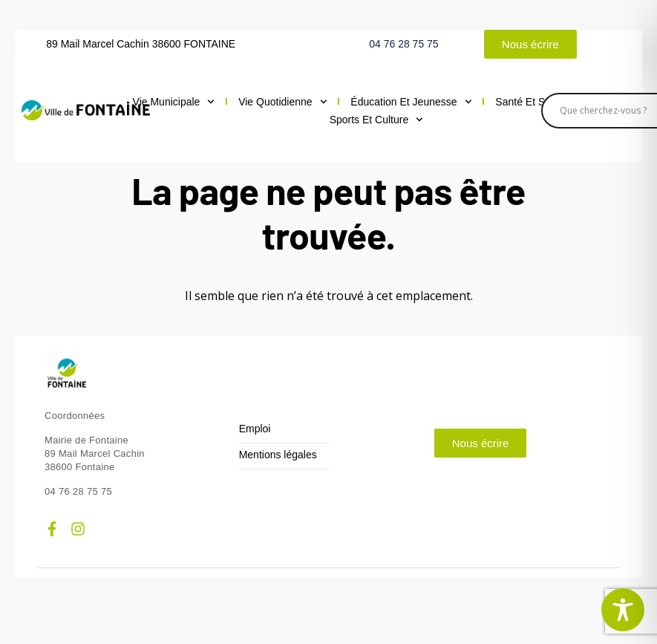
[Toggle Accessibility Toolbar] (623, 610)
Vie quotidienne (282, 102)
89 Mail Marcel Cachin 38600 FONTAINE (141, 44)
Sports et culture (376, 120)
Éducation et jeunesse (411, 102)
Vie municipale (174, 102)
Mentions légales (278, 455)
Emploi (255, 429)
